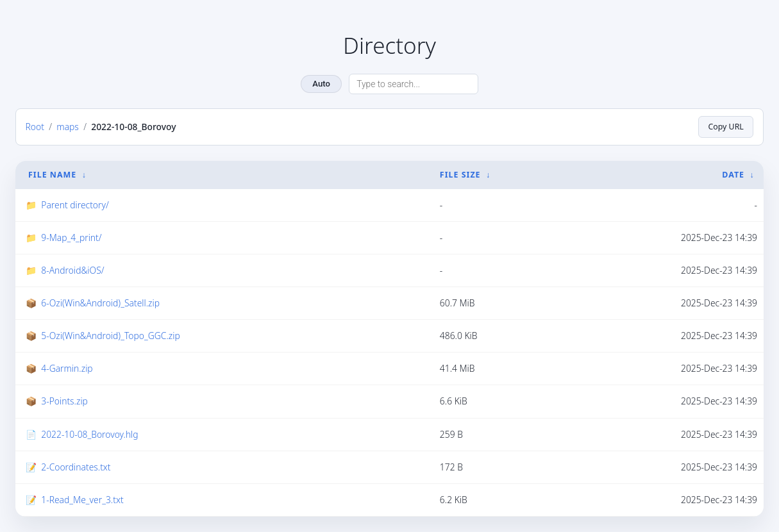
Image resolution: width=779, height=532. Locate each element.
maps (68, 127)
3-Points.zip (64, 401)
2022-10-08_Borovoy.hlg (89, 434)
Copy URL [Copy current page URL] (725, 127)
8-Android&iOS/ (72, 270)
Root (35, 127)
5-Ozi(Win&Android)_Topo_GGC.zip (110, 336)
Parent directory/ (75, 205)
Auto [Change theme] (321, 84)
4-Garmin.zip (67, 368)
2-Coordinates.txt (76, 467)
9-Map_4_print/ (71, 237)
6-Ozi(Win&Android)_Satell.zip (100, 303)
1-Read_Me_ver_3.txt (82, 500)
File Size (460, 175)
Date (733, 175)
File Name (52, 175)
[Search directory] (414, 84)
